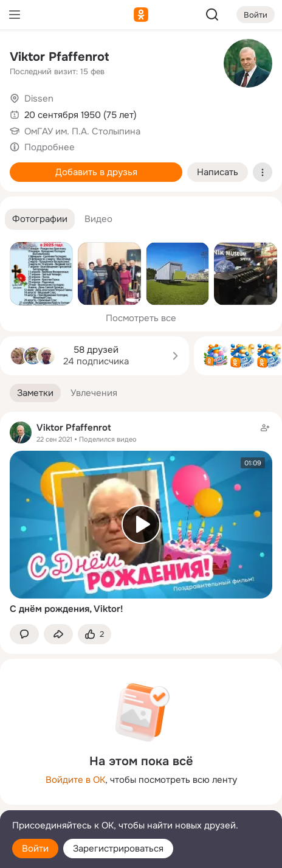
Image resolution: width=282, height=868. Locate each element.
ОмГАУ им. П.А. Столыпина (82, 131)
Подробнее (50, 147)
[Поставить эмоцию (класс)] (95, 634)
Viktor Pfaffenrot (59, 57)
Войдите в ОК (75, 780)
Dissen (39, 99)
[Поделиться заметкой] (58, 634)
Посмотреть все (141, 318)
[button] (40, 219)
